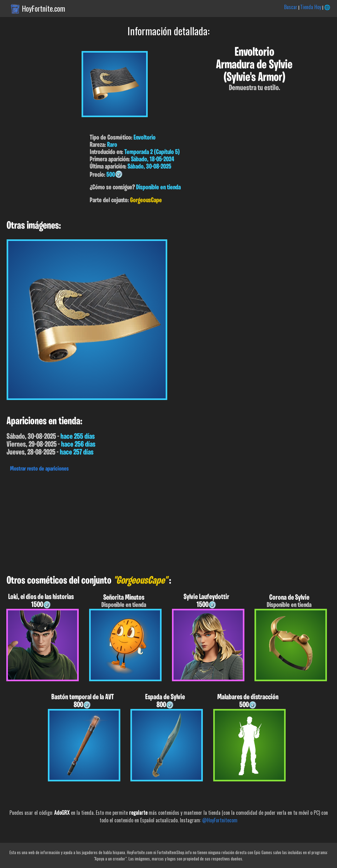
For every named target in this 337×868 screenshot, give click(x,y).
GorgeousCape (146, 200)
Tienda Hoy (311, 7)
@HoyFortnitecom (220, 820)
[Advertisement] (168, 522)
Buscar (291, 7)
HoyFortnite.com (44, 9)
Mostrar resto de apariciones (39, 469)
